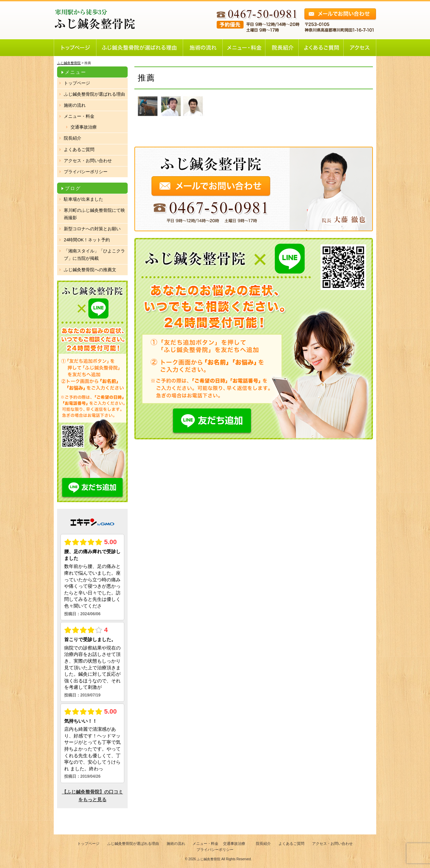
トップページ (77, 83)
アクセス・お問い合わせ (88, 161)
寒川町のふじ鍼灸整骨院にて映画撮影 (94, 214)
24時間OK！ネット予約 (87, 240)
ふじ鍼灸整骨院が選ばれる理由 (94, 94)
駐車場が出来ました (83, 199)
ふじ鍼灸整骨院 (209, 859)
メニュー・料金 (79, 116)
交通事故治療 (84, 127)
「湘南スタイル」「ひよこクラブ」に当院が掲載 (94, 255)
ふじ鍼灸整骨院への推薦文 (90, 270)
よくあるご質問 (79, 150)
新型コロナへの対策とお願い (92, 229)
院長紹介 (73, 138)
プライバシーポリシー (86, 172)
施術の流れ (75, 105)
